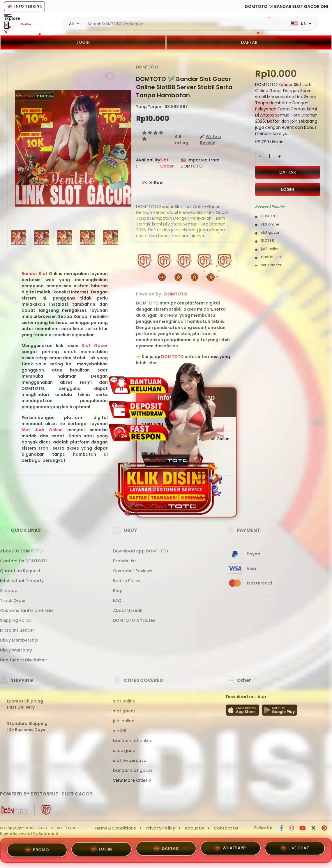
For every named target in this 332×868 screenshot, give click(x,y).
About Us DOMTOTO (21, 551)
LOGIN (83, 42)
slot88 (120, 731)
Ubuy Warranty (16, 650)
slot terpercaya (130, 760)
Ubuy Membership (19, 640)
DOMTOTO (147, 67)
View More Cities (132, 780)
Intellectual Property (22, 581)
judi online (124, 721)
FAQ (117, 601)
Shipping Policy (16, 620)
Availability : (148, 163)
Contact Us (226, 828)
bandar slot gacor (133, 770)
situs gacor (125, 751)
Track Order (13, 601)
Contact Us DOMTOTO (24, 561)
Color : (152, 183)
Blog (118, 591)
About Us (194, 828)
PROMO (37, 848)
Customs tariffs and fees (27, 610)
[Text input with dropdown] (185, 24)
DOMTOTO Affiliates (134, 620)
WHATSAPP (230, 848)
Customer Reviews (133, 571)
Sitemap (9, 591)
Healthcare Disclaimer (24, 660)
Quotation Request (20, 571)
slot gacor (124, 711)
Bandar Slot (35, 274)
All (71, 24)
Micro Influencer (17, 630)
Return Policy (127, 581)
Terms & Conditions (115, 828)
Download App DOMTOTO (141, 551)
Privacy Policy (160, 828)
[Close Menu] (7, 25)
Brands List (125, 561)
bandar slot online (133, 741)
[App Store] (243, 712)
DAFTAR (249, 42)
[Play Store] (280, 712)
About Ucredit (128, 610)
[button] (110, 76)
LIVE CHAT (295, 849)
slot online (124, 701)
